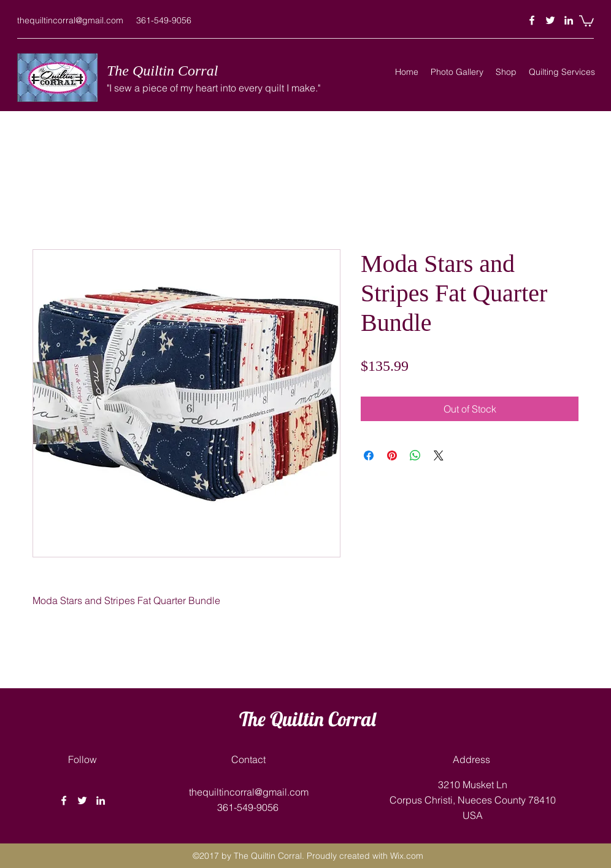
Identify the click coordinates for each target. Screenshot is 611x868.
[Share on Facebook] (369, 455)
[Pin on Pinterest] (392, 455)
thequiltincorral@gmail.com (70, 20)
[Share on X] (439, 455)
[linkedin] (569, 20)
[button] (586, 20)
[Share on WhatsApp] (415, 455)
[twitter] (550, 20)
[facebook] (532, 20)
